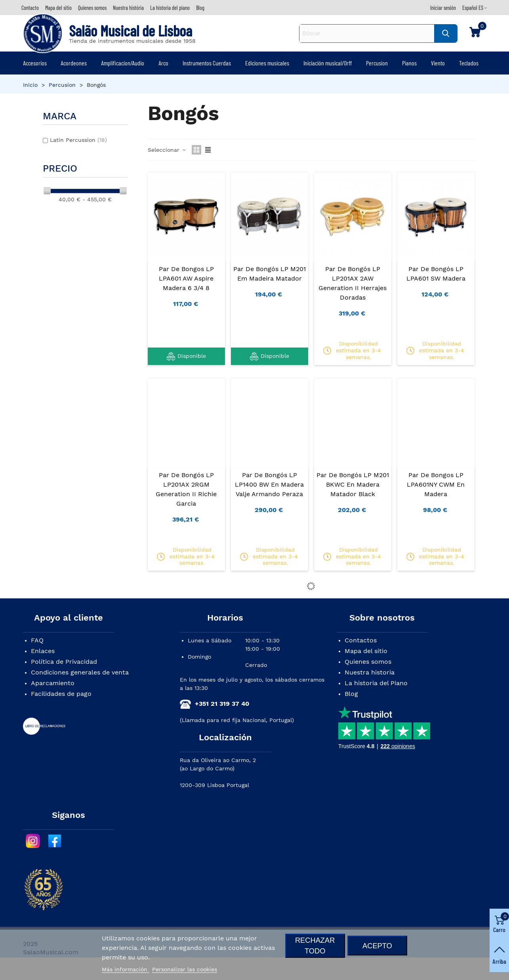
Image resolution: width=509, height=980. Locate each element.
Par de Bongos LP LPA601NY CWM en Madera (436, 484)
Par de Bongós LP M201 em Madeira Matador (270, 274)
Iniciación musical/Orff (328, 63)
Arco (163, 63)
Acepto (377, 946)
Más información (126, 969)
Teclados (469, 63)
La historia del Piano (376, 683)
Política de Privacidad (64, 662)
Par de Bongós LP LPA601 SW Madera (436, 274)
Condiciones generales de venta (80, 672)
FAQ (37, 640)
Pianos (409, 63)
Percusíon (377, 63)
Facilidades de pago (61, 694)
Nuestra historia (370, 672)
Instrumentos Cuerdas (207, 63)
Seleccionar (167, 150)
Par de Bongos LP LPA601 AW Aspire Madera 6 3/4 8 (186, 278)
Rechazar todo (315, 946)
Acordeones (74, 63)
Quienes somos (368, 662)
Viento (438, 63)
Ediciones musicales (267, 63)
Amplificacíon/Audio (123, 63)
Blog (351, 694)
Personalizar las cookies (185, 969)
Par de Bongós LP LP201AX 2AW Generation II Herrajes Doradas (353, 283)
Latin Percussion (78, 140)
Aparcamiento (53, 683)
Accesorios (35, 63)
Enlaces (43, 651)
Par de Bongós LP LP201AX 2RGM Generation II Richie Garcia (186, 489)
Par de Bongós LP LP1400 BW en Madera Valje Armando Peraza (269, 484)
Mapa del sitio (366, 651)
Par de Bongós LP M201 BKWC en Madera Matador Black (353, 484)
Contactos (361, 640)
